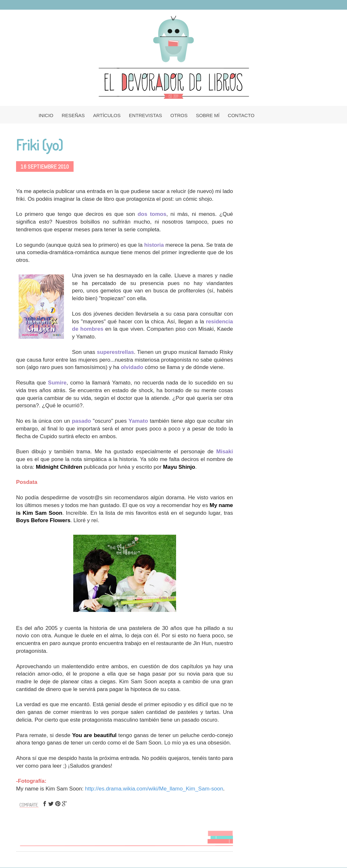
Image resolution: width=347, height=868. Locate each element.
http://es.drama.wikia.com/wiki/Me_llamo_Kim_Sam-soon (154, 789)
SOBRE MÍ (208, 115)
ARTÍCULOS (107, 115)
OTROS (179, 115)
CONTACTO (241, 115)
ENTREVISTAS (145, 115)
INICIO (46, 115)
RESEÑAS (73, 115)
